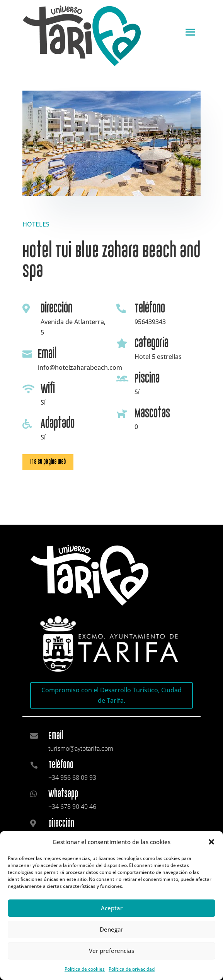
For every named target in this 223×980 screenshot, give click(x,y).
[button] (211, 842)
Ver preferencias (111, 951)
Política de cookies (85, 969)
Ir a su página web (48, 462)
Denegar (111, 929)
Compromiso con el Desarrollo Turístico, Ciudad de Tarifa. (111, 695)
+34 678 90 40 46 (72, 807)
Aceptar (112, 908)
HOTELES (36, 224)
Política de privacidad (132, 969)
